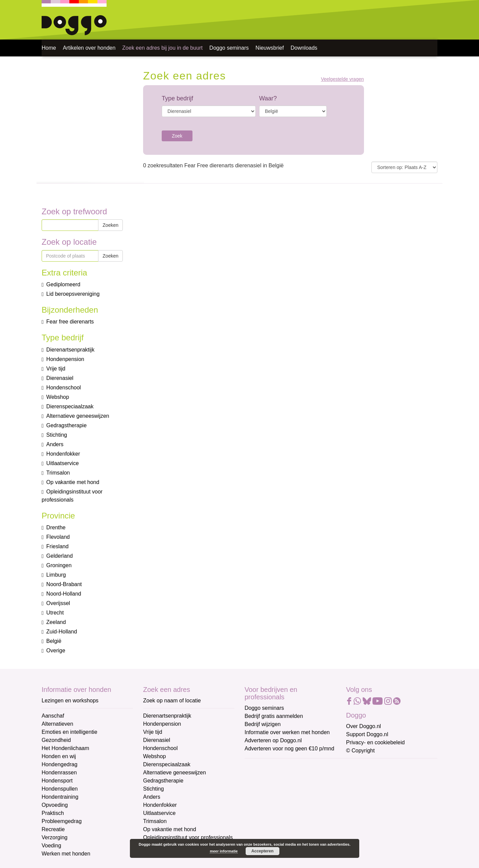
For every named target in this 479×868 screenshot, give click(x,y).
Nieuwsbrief (270, 48)
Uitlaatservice (159, 813)
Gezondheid (56, 740)
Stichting (153, 789)
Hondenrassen (59, 773)
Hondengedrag (60, 764)
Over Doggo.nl (363, 726)
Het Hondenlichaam (65, 748)
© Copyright (360, 751)
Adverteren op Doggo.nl (273, 740)
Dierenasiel (157, 740)
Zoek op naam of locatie (172, 701)
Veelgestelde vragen (343, 79)
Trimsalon (155, 821)
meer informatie (224, 851)
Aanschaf (53, 716)
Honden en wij (59, 756)
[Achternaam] (293, 822)
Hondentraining (60, 797)
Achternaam (259, 811)
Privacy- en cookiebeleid (375, 742)
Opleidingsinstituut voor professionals (188, 837)
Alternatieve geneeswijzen (175, 773)
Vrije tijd (153, 732)
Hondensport (57, 781)
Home (49, 48)
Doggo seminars (229, 48)
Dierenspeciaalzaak (167, 764)
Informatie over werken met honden (287, 732)
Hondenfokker (160, 805)
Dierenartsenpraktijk (167, 716)
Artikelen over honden (89, 48)
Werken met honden (66, 854)
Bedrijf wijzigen (263, 724)
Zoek (177, 136)
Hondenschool (160, 748)
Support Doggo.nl (367, 734)
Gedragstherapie (163, 781)
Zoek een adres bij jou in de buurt (162, 48)
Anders (152, 797)
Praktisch (53, 813)
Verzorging (55, 837)
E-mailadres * (261, 767)
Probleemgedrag (62, 821)
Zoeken (110, 225)
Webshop (154, 756)
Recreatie (53, 829)
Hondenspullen (60, 789)
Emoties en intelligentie (70, 732)
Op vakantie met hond (170, 829)
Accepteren (262, 851)
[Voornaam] (293, 799)
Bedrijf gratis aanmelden (274, 716)
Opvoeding (55, 805)
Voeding (51, 846)
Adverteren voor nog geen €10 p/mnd (289, 749)
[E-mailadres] (293, 777)
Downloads (304, 48)
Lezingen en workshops (70, 701)
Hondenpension (162, 724)
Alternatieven (57, 724)
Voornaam (257, 789)
